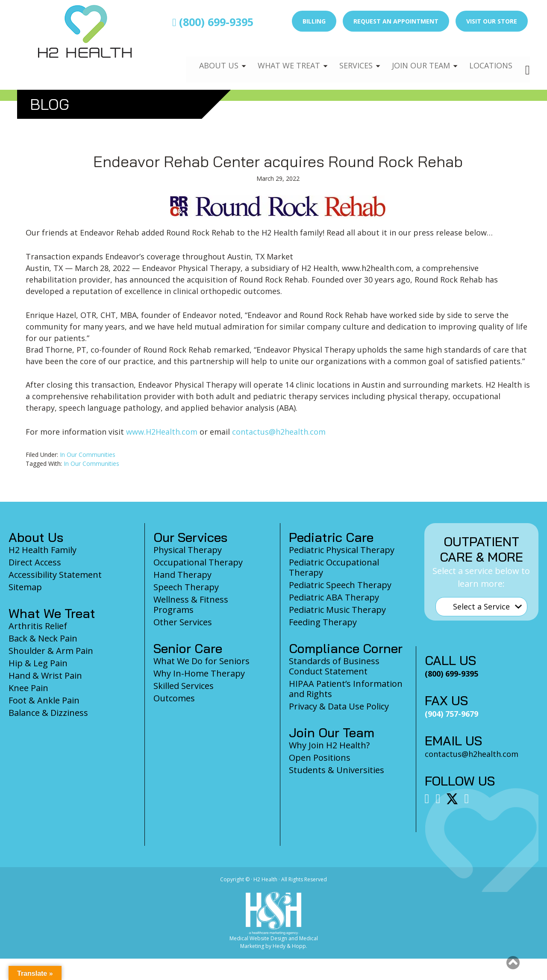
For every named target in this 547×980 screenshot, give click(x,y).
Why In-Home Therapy (199, 673)
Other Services (183, 622)
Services (350, 58)
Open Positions (320, 758)
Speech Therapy (186, 587)
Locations (490, 58)
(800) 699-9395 (213, 22)
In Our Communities (88, 455)
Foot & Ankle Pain (44, 700)
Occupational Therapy (198, 562)
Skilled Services (184, 686)
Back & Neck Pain (43, 638)
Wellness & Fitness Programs (191, 605)
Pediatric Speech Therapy (340, 585)
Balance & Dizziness (48, 713)
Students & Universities (337, 770)
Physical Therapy (188, 550)
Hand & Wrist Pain (45, 675)
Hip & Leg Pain (38, 663)
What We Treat (280, 58)
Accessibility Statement (55, 575)
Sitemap (25, 587)
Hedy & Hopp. (290, 946)
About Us (208, 58)
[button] (513, 962)
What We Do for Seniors (201, 661)
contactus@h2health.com (279, 432)
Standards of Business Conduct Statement (334, 666)
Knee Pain (28, 688)
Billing (314, 21)
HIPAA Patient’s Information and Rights (346, 689)
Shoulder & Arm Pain (51, 651)
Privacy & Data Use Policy (339, 706)
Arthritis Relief (38, 626)
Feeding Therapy (323, 622)
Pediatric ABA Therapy (334, 597)
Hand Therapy (182, 575)
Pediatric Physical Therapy (342, 550)
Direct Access (35, 562)
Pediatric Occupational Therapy (334, 567)
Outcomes (174, 698)
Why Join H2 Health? (329, 745)
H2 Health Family (43, 550)
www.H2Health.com (162, 432)
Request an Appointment (396, 21)
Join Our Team (417, 58)
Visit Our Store (492, 21)
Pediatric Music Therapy (337, 610)
